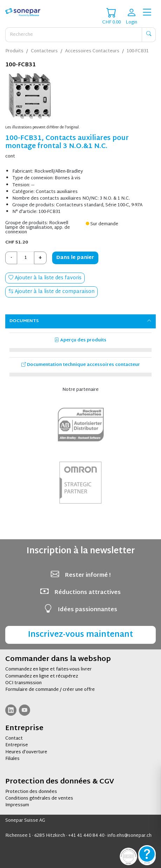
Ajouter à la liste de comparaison (51, 292)
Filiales (12, 759)
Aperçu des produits (80, 340)
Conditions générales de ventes (39, 799)
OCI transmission (23, 683)
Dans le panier (75, 258)
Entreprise (17, 745)
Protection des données (31, 792)
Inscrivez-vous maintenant (80, 635)
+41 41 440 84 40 (86, 836)
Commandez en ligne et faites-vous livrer (48, 669)
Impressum (17, 805)
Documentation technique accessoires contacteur (81, 365)
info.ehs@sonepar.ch (129, 836)
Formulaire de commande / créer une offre (50, 690)
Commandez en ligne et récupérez (42, 676)
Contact (14, 739)
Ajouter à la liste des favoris (45, 278)
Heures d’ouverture (26, 752)
